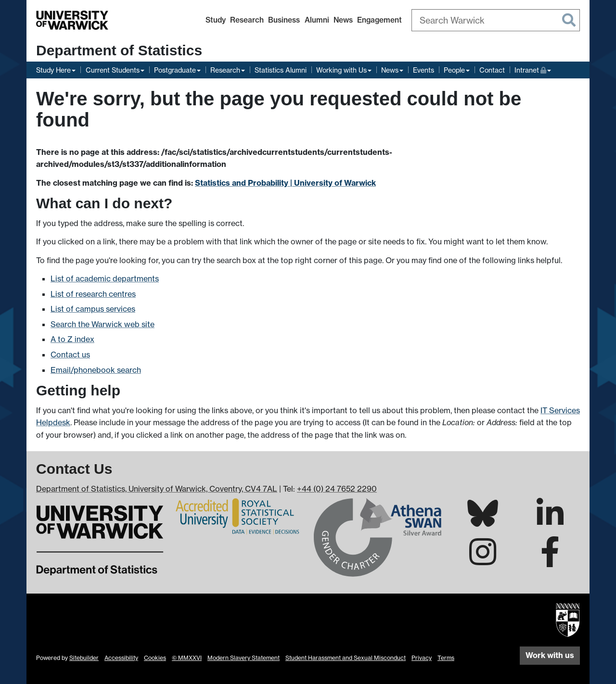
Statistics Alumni (281, 70)
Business (284, 20)
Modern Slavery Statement (244, 658)
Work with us (550, 655)
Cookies (155, 658)
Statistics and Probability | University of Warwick (285, 183)
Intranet (533, 69)
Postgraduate (175, 70)
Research (247, 20)
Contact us (70, 355)
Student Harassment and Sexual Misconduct (346, 658)
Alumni (317, 20)
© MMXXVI (187, 658)
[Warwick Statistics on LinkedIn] (550, 522)
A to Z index (72, 339)
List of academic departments (105, 279)
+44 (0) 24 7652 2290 (337, 489)
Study (216, 20)
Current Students (113, 70)
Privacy (422, 658)
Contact (492, 70)
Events (423, 70)
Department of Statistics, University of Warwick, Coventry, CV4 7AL (157, 489)
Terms (446, 658)
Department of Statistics (119, 50)
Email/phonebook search (96, 370)
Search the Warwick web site (103, 324)
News (343, 20)
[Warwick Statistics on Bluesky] (483, 521)
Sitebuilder (84, 658)
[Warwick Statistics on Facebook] (550, 560)
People (454, 70)
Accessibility (121, 658)
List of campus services (93, 309)
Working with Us (341, 70)
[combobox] (496, 20)
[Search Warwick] (496, 20)
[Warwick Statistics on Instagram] (483, 560)
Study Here (53, 70)
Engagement (379, 20)
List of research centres (93, 294)
